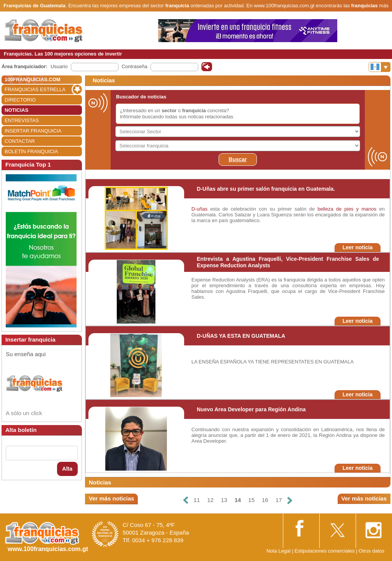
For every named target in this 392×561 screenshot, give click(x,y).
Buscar (238, 159)
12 (210, 500)
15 (251, 500)
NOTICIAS (16, 110)
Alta (67, 469)
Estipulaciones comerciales (325, 551)
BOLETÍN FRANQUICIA (31, 151)
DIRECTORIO (20, 100)
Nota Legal (278, 551)
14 (238, 500)
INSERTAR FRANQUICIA (33, 131)
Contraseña (135, 66)
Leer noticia (358, 247)
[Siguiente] (290, 500)
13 (224, 500)
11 (197, 500)
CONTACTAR (20, 141)
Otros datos (372, 551)
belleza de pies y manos (347, 209)
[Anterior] (185, 500)
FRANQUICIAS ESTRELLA (35, 89)
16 (265, 500)
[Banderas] (380, 67)
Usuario (59, 66)
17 (279, 500)
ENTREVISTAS (22, 120)
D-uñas (199, 209)
